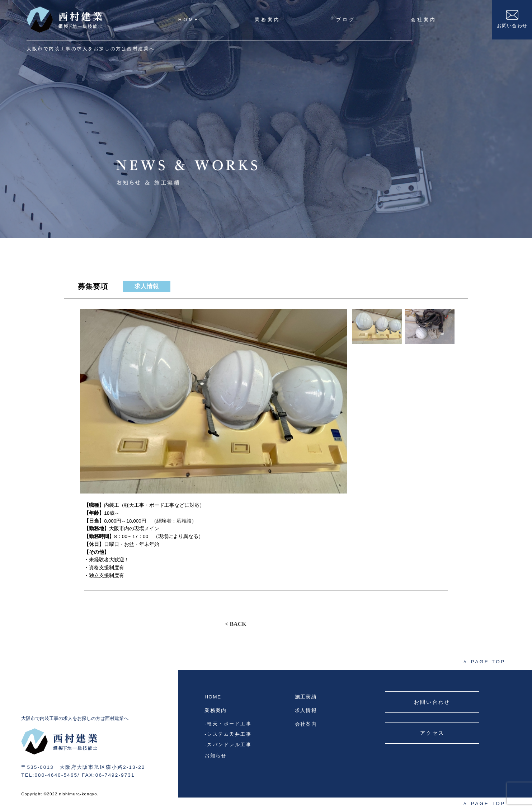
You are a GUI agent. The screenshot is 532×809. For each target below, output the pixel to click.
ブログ (346, 20)
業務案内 (268, 20)
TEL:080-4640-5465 (49, 775)
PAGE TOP (484, 662)
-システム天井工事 (228, 734)
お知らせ (215, 756)
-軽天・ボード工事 (228, 724)
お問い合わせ (512, 19)
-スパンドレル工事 (228, 745)
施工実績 (306, 697)
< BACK (236, 624)
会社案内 (424, 20)
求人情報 (306, 710)
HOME (189, 20)
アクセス (432, 733)
